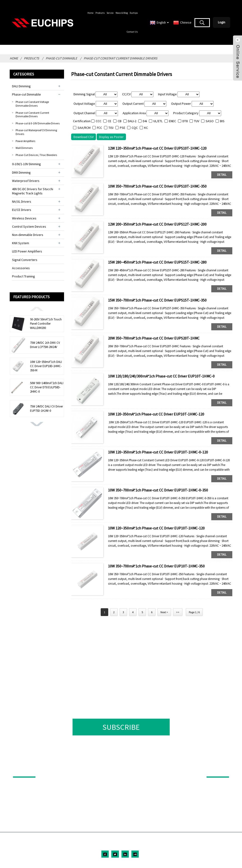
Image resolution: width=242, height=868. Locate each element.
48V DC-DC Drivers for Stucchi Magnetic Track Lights (33, 191)
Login (222, 22)
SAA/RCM (84, 128)
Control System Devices (29, 226)
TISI (111, 128)
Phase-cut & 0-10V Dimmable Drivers (38, 123)
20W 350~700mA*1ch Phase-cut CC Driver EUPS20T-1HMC (154, 338)
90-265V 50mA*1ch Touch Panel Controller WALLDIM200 (46, 324)
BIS (222, 121)
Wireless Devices (24, 218)
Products (100, 13)
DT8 (185, 121)
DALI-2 (132, 121)
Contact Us (132, 32)
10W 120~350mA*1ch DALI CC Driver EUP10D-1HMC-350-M (46, 366)
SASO (210, 121)
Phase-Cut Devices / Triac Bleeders (36, 155)
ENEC (173, 121)
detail (222, 175)
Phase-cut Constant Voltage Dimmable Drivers (32, 104)
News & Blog (122, 13)
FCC (99, 128)
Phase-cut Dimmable (61, 58)
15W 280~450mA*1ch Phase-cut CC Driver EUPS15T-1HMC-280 (157, 262)
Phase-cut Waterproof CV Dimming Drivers (36, 132)
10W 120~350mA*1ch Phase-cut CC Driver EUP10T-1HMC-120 (156, 528)
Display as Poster (111, 137)
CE (110, 121)
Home (90, 13)
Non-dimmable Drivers (28, 235)
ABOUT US (215, 770)
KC (146, 128)
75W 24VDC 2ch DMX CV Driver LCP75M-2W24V (45, 345)
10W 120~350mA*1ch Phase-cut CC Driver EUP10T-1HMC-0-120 (158, 452)
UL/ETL (158, 121)
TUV (197, 121)
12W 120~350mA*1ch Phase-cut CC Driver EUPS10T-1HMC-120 (157, 148)
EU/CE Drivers (22, 210)
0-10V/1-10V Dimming (26, 164)
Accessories (21, 268)
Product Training (24, 276)
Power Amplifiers (25, 141)
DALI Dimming (21, 86)
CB (120, 121)
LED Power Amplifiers (27, 251)
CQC (135, 128)
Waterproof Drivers (26, 181)
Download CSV (84, 137)
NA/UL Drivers (22, 201)
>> (178, 612)
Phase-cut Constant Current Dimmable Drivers (120, 58)
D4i (145, 121)
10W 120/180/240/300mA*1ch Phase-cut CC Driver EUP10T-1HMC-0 (161, 376)
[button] (37, 309)
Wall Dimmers (24, 148)
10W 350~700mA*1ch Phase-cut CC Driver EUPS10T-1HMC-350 (157, 186)
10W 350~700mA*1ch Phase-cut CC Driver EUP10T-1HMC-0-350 (158, 490)
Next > (164, 612)
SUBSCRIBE (121, 727)
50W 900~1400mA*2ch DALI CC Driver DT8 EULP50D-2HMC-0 (47, 387)
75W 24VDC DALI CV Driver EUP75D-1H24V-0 (46, 409)
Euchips (134, 13)
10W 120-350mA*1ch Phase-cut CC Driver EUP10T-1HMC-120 (156, 414)
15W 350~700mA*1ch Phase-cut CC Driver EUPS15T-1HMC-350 (157, 300)
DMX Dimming (21, 172)
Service (110, 13)
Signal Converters (25, 260)
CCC (99, 121)
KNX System (21, 243)
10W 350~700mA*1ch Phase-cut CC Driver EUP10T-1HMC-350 (156, 566)
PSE (123, 128)
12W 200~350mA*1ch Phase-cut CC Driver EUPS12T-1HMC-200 (157, 224)
